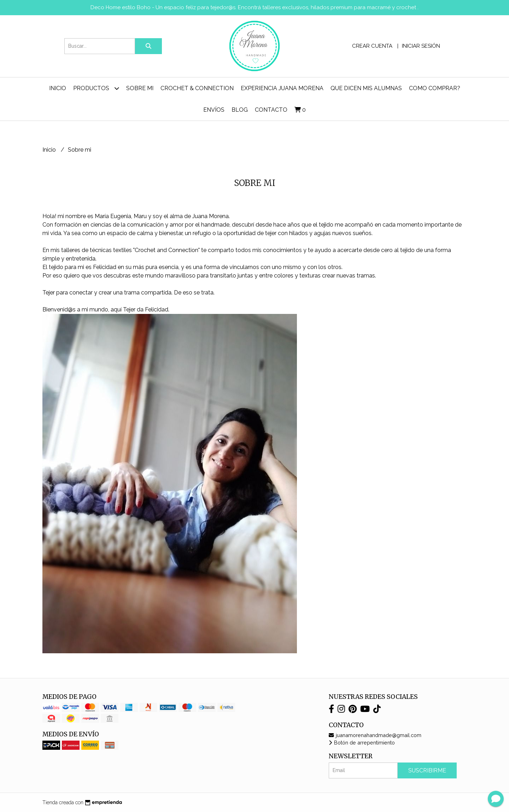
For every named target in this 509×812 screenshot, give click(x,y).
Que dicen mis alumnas (366, 88)
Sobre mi (140, 88)
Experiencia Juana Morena (282, 88)
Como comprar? (435, 88)
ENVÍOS (214, 110)
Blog (240, 110)
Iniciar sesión (421, 46)
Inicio (58, 88)
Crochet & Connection (197, 88)
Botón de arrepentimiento (362, 743)
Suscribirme (427, 770)
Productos (96, 88)
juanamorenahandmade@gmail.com (375, 735)
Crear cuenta (372, 46)
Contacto (271, 110)
